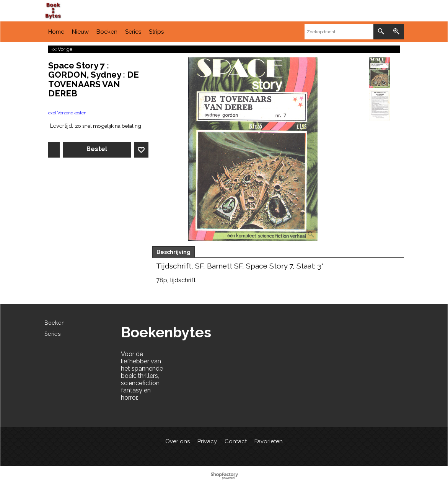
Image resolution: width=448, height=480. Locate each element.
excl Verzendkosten (67, 113)
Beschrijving (173, 252)
